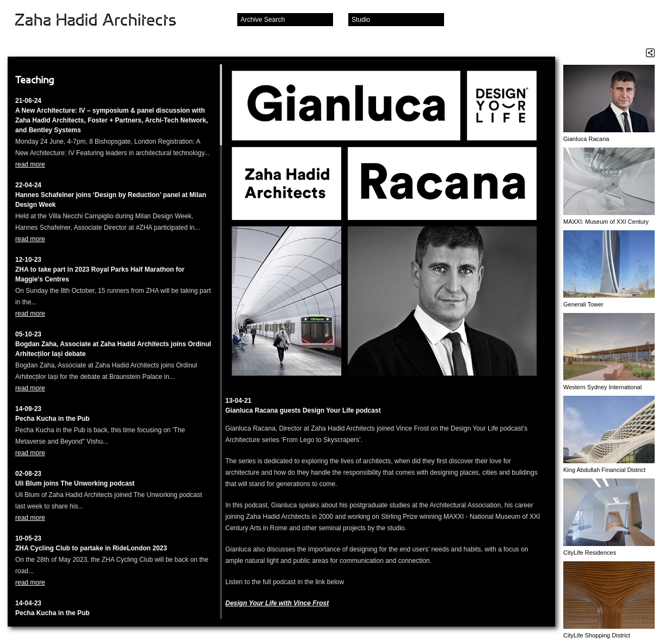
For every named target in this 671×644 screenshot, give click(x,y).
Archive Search (263, 20)
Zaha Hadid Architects (104, 21)
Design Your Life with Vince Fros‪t (277, 603)
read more (30, 164)
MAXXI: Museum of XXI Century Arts (606, 222)
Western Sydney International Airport (602, 387)
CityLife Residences (590, 553)
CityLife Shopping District (597, 635)
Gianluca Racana (586, 139)
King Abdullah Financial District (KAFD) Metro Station (604, 470)
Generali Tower (583, 304)
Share (650, 53)
